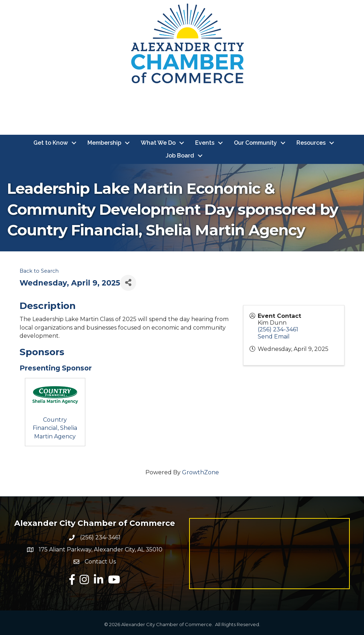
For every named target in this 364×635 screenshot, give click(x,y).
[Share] (128, 283)
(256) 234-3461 (278, 330)
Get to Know (51, 143)
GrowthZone (200, 472)
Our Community (255, 143)
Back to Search (39, 271)
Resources (311, 143)
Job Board (180, 156)
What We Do (158, 143)
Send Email (274, 337)
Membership (104, 143)
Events (205, 143)
